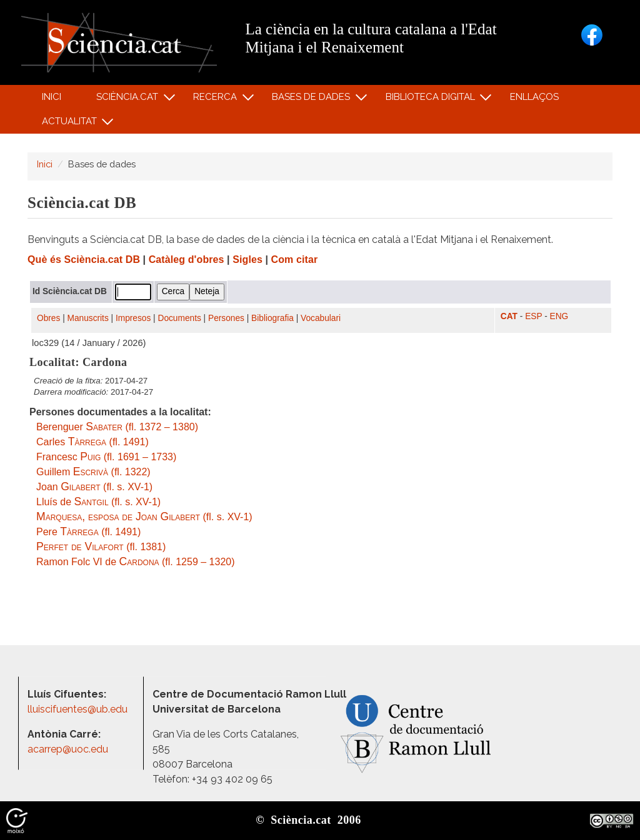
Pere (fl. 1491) (88, 532)
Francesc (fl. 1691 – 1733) (106, 457)
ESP (533, 316)
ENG (559, 316)
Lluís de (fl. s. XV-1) (98, 502)
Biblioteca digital (432, 100)
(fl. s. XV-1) (144, 517)
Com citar (295, 259)
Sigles (247, 259)
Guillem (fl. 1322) (93, 472)
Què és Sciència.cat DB (84, 259)
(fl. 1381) (101, 547)
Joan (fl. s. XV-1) (94, 487)
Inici (52, 97)
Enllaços (534, 97)
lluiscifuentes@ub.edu (79, 709)
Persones (226, 318)
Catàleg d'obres (187, 259)
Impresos (133, 318)
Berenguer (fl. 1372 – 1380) (117, 427)
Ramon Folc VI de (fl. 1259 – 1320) (136, 562)
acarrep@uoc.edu (68, 749)
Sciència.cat (129, 100)
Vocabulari (321, 318)
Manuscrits (88, 318)
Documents (180, 318)
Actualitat (71, 124)
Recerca (217, 100)
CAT (509, 316)
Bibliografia (272, 318)
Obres (48, 318)
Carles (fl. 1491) (92, 442)
